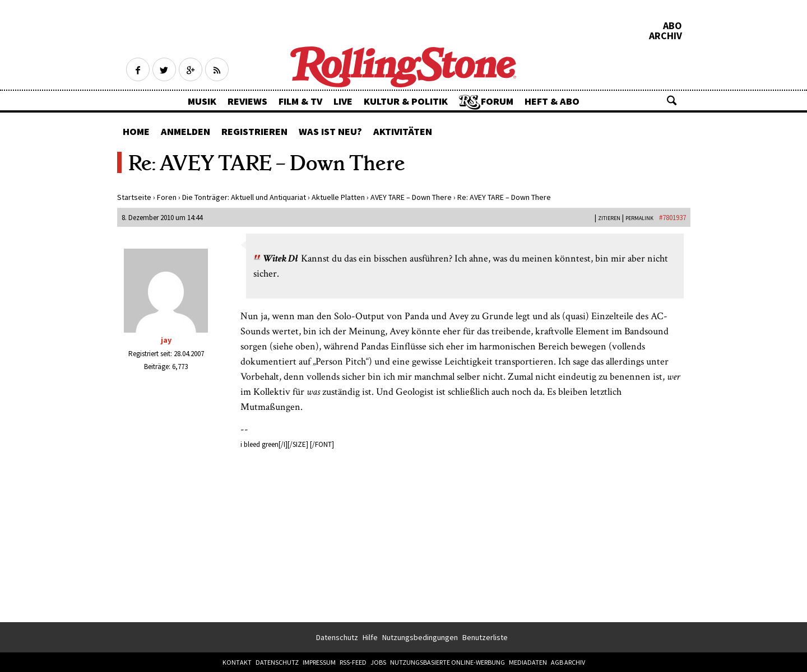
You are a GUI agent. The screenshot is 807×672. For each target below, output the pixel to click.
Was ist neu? (330, 131)
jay (166, 340)
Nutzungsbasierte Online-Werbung (447, 662)
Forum (497, 101)
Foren (167, 197)
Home (136, 131)
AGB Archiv (568, 662)
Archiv (665, 36)
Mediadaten (528, 662)
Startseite (134, 197)
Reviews (247, 101)
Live (343, 101)
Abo (672, 26)
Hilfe (370, 637)
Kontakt (237, 662)
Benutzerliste (485, 637)
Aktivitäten (403, 131)
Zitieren (609, 218)
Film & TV (300, 101)
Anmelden (185, 131)
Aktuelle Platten (338, 197)
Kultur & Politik (406, 101)
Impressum (319, 662)
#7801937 (672, 218)
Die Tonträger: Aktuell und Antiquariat (244, 197)
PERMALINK (639, 218)
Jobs (378, 662)
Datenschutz (337, 637)
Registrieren (254, 131)
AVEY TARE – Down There (411, 197)
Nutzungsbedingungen (420, 637)
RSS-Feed (353, 662)
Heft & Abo (552, 101)
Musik (202, 101)
